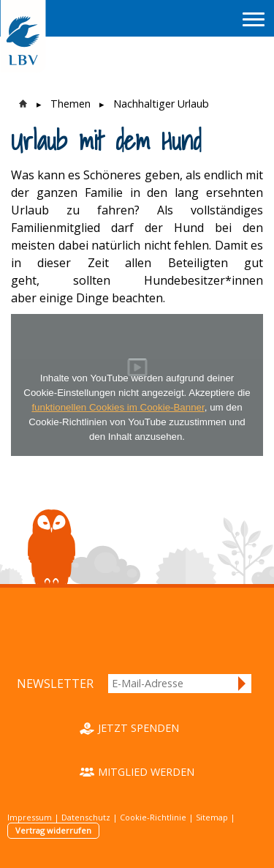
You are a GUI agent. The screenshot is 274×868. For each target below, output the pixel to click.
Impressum (30, 817)
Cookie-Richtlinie (153, 817)
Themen (71, 104)
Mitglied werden (146, 772)
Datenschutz (86, 817)
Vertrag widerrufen (53, 830)
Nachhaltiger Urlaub (161, 104)
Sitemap (212, 817)
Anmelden (243, 684)
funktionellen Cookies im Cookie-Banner (118, 407)
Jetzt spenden (138, 728)
